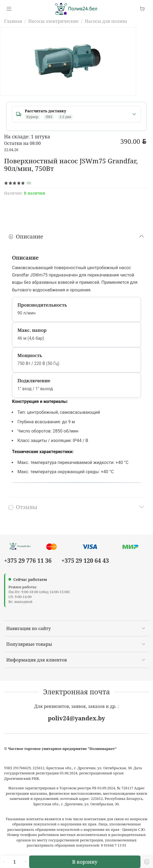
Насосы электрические (53, 21)
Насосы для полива (106, 21)
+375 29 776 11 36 (28, 561)
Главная (13, 21)
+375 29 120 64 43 (85, 561)
